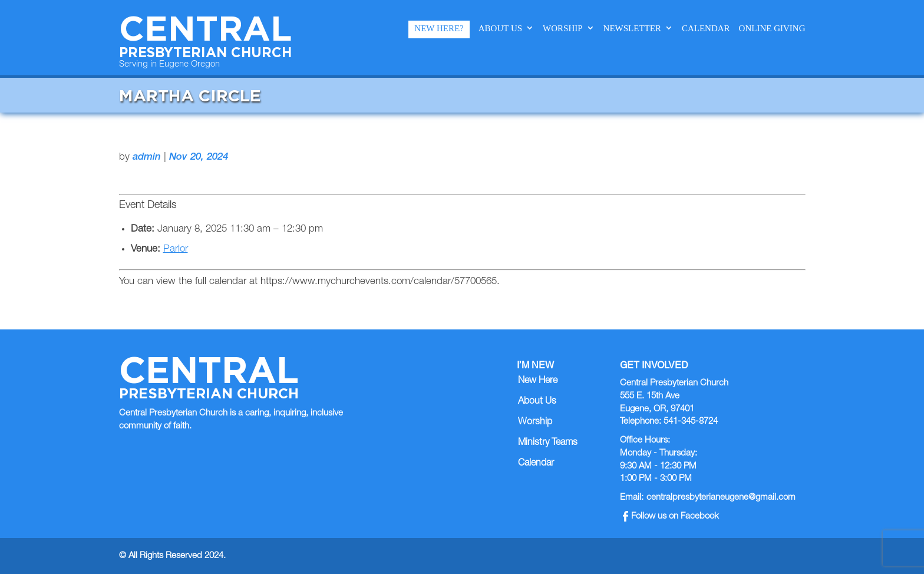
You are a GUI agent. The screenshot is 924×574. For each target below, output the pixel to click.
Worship (563, 28)
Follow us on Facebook (671, 517)
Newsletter (632, 28)
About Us (500, 28)
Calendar (706, 28)
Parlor (176, 250)
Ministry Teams (548, 443)
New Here (538, 381)
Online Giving (772, 28)
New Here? (439, 28)
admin (147, 158)
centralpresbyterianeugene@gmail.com (721, 498)
